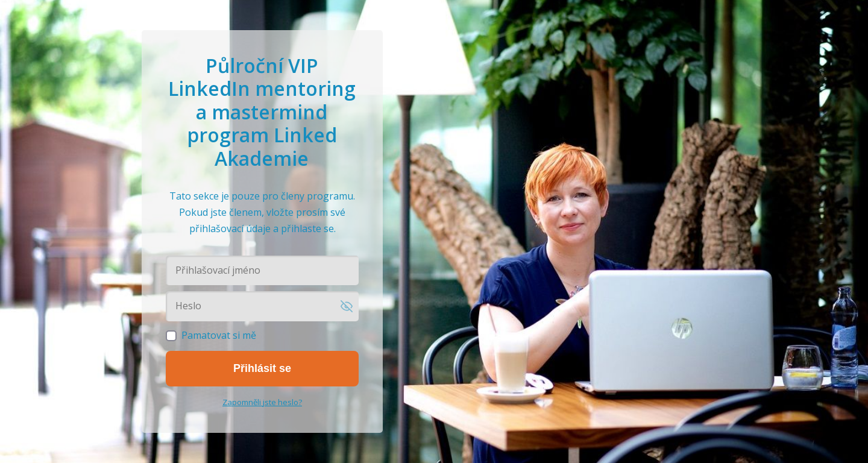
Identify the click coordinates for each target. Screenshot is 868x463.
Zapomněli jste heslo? (262, 402)
